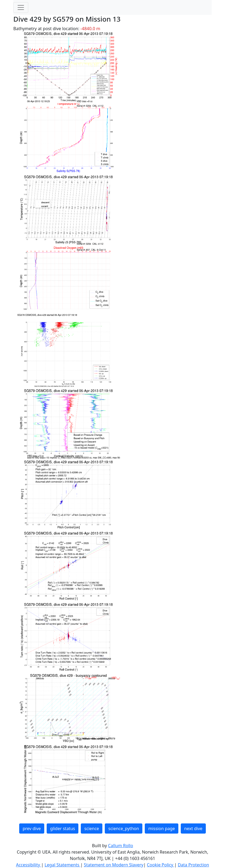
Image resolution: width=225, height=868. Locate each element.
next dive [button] (193, 828)
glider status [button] (63, 828)
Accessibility (29, 865)
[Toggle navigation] (21, 7)
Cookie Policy (161, 865)
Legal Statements (62, 865)
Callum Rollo (120, 846)
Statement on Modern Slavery (114, 865)
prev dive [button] (32, 828)
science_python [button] (124, 828)
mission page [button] (162, 828)
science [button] (92, 828)
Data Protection (193, 865)
